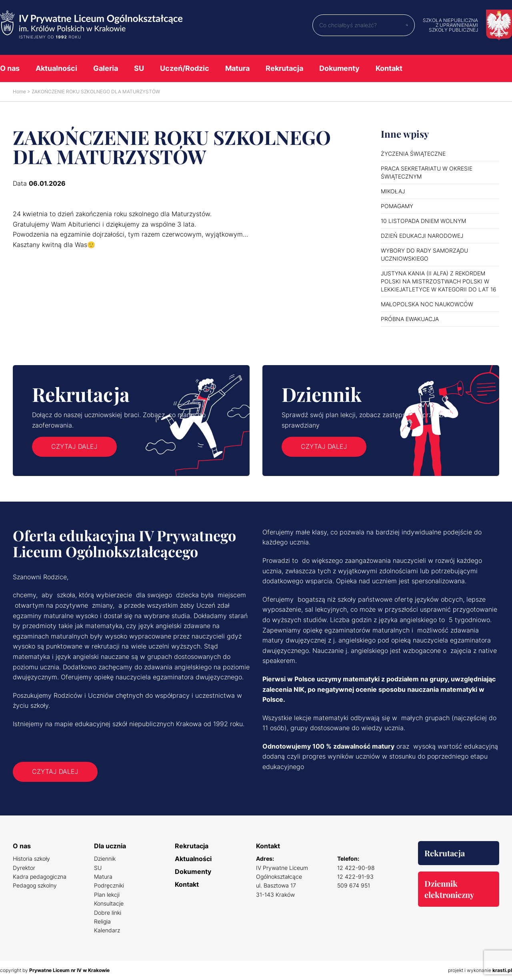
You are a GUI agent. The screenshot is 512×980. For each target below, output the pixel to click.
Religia (102, 921)
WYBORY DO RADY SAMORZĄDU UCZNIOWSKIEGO (424, 254)
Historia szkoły (31, 859)
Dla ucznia (110, 846)
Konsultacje (109, 903)
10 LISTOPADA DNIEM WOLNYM (423, 221)
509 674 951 (354, 885)
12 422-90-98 (356, 868)
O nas (10, 68)
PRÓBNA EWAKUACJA (410, 319)
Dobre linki (108, 913)
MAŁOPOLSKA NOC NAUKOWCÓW (427, 304)
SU (139, 68)
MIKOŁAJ (393, 191)
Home (19, 91)
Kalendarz (107, 930)
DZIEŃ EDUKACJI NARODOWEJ (422, 236)
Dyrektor (24, 868)
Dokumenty (339, 68)
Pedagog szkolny (35, 885)
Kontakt (389, 68)
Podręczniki (109, 885)
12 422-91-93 (355, 877)
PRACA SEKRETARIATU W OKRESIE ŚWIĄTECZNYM (427, 172)
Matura (237, 68)
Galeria (106, 68)
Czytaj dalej (74, 446)
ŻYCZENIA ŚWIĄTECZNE (413, 154)
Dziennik (105, 859)
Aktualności (56, 68)
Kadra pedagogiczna (40, 877)
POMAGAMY (397, 206)
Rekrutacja (284, 68)
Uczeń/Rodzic (185, 68)
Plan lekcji (107, 895)
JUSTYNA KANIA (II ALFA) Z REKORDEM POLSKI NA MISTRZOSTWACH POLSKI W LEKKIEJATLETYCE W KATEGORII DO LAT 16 (439, 281)
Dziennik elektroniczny (449, 889)
